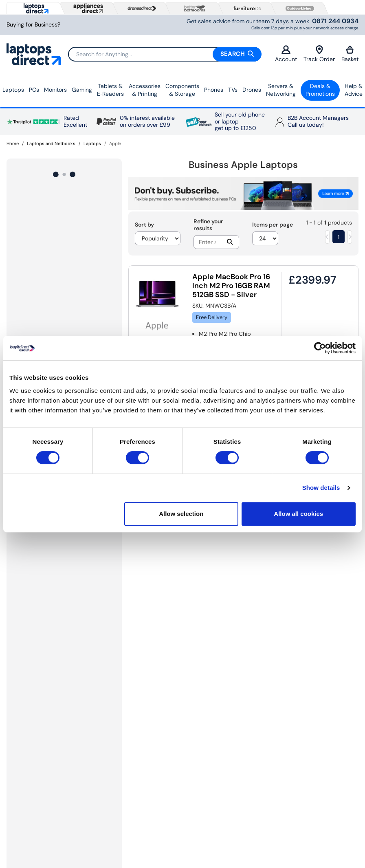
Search (237, 54)
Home (13, 143)
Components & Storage (182, 90)
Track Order (319, 54)
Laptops (13, 90)
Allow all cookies (298, 514)
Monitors (55, 90)
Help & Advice (354, 90)
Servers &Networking (281, 90)
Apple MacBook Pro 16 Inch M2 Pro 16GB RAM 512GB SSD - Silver (231, 286)
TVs (233, 90)
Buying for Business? (33, 25)
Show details (321, 488)
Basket (350, 54)
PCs (34, 90)
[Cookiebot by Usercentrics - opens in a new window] (320, 348)
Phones (214, 90)
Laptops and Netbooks (51, 143)
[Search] (165, 54)
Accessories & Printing (145, 90)
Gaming (82, 90)
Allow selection (181, 514)
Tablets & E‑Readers (110, 90)
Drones (252, 90)
